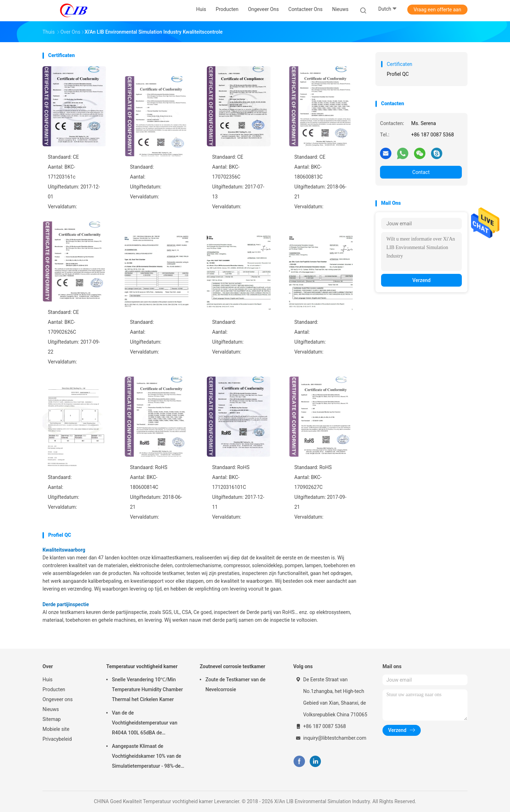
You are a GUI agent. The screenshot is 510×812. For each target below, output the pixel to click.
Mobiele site (56, 729)
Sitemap (52, 719)
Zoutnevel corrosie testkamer (233, 666)
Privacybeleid (57, 739)
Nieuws (51, 709)
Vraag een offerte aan (437, 10)
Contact (421, 172)
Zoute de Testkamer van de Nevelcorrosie (235, 684)
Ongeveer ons (58, 699)
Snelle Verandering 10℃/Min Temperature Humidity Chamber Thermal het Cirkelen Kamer (147, 689)
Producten (54, 689)
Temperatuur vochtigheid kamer (142, 666)
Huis (47, 680)
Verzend (421, 280)
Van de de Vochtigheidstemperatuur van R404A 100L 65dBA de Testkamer (145, 724)
